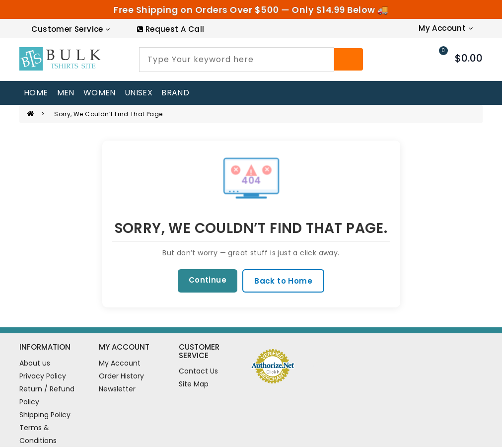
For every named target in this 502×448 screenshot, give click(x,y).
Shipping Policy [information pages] (45, 416)
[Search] (349, 60)
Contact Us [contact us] (198, 373)
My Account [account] (120, 364)
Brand (175, 93)
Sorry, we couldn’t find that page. (109, 114)
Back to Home (285, 281)
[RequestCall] (171, 29)
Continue (206, 280)
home (36, 93)
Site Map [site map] (194, 385)
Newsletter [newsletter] (117, 390)
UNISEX (139, 93)
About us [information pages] (35, 364)
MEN (66, 93)
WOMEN (100, 93)
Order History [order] (121, 377)
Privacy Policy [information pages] (43, 377)
